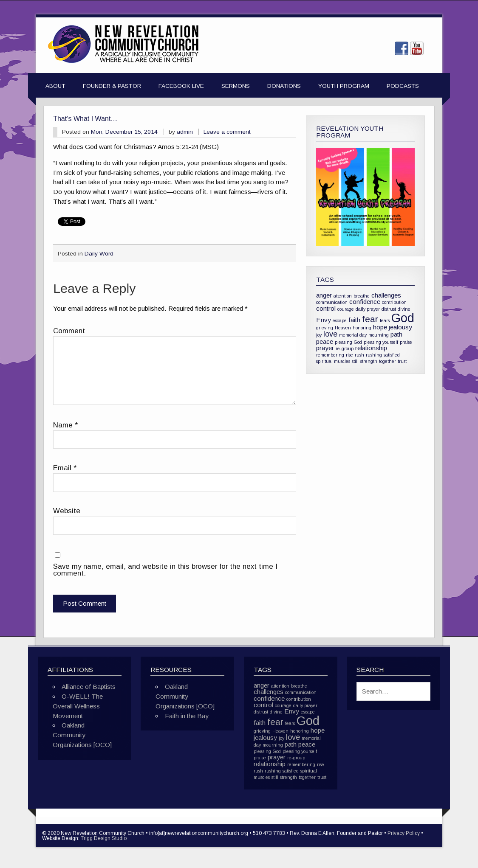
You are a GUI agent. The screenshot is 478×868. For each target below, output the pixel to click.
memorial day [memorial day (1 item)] (353, 335)
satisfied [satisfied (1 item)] (392, 355)
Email (65, 468)
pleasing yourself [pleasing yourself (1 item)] (381, 342)
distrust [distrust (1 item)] (389, 309)
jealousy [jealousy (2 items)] (400, 327)
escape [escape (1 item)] (340, 320)
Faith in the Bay (187, 716)
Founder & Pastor (112, 86)
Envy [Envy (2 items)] (324, 320)
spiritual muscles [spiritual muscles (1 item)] (333, 361)
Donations (284, 86)
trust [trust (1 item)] (402, 361)
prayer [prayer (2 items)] (325, 348)
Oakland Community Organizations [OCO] (82, 735)
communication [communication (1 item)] (332, 302)
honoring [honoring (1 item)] (362, 328)
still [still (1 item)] (355, 361)
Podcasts (403, 86)
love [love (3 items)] (330, 334)
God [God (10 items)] (403, 318)
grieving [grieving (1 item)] (325, 328)
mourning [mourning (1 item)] (379, 335)
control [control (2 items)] (326, 308)
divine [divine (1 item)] (404, 309)
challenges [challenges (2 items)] (386, 295)
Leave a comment (227, 132)
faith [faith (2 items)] (354, 320)
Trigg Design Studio (104, 838)
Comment (69, 331)
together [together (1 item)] (387, 361)
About (55, 86)
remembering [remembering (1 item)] (330, 355)
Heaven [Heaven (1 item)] (343, 328)
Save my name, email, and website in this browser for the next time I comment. (165, 570)
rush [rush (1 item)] (359, 355)
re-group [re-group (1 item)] (345, 348)
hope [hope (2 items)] (380, 327)
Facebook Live (181, 86)
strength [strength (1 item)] (369, 361)
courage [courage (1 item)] (346, 309)
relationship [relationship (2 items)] (371, 348)
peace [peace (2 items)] (325, 341)
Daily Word (99, 254)
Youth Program (344, 86)
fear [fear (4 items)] (370, 319)
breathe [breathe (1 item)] (362, 296)
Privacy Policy (404, 833)
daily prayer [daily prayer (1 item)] (368, 309)
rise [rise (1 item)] (349, 355)
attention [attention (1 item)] (343, 296)
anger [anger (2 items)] (324, 295)
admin (185, 132)
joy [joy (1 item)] (319, 335)
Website (67, 511)
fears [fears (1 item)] (385, 320)
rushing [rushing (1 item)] (374, 355)
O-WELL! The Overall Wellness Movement (78, 706)
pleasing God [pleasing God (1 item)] (348, 342)
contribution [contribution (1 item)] (394, 302)
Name (65, 426)
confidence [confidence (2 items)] (365, 302)
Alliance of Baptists (89, 687)
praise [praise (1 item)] (406, 342)
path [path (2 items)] (396, 334)
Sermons (236, 86)
